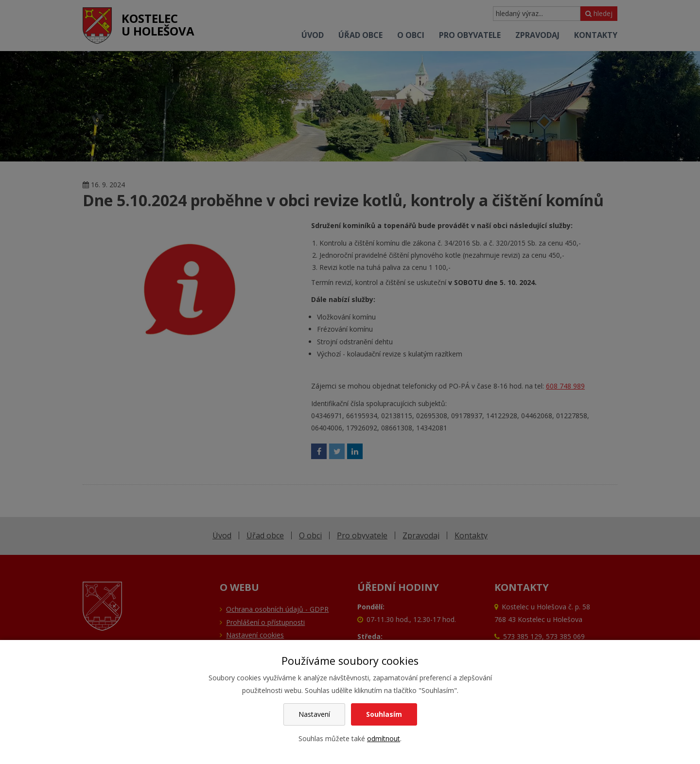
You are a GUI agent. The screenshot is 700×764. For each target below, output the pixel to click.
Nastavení (314, 714)
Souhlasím (384, 714)
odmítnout (384, 738)
